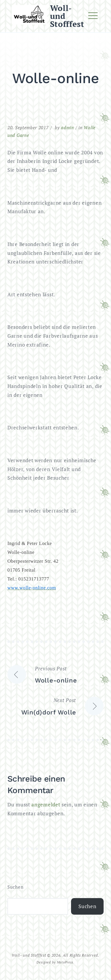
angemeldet (46, 804)
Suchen (15, 887)
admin (67, 127)
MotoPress (65, 962)
